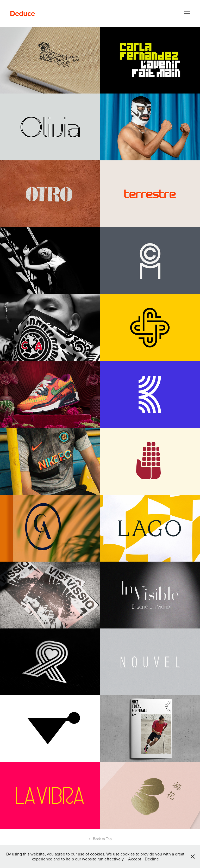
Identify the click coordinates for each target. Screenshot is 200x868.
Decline (152, 859)
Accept (135, 859)
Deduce (22, 13)
